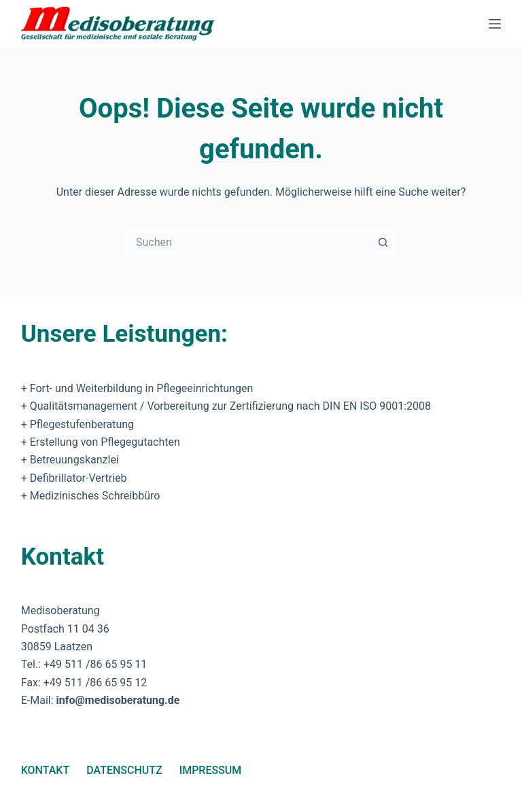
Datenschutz (124, 770)
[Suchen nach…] (247, 242)
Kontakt (46, 770)
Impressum (211, 770)
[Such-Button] (383, 242)
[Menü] (495, 24)
